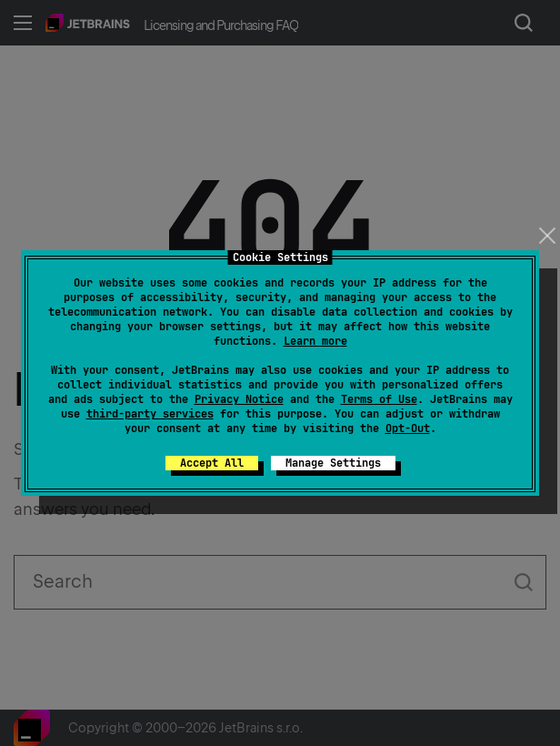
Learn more (315, 341)
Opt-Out (408, 428)
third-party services (150, 414)
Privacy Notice (239, 399)
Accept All (212, 463)
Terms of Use (379, 399)
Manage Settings (333, 463)
